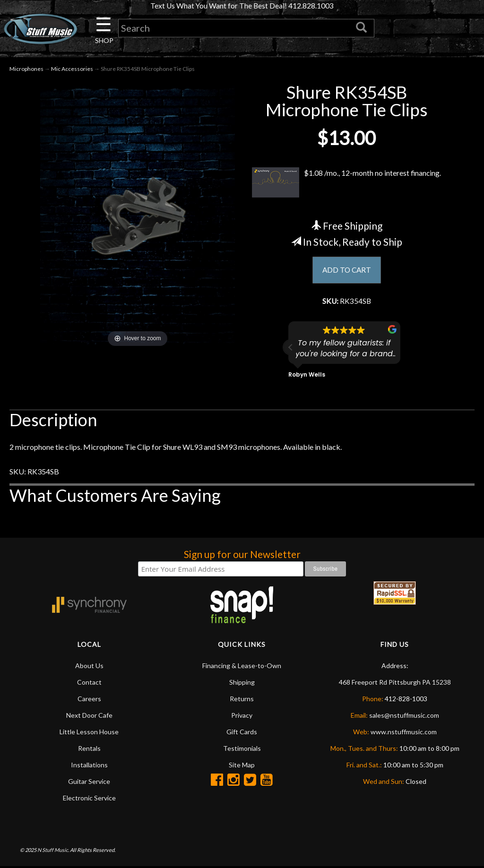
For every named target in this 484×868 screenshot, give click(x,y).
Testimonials (242, 750)
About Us (89, 667)
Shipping (242, 684)
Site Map (242, 767)
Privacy (242, 717)
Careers (89, 700)
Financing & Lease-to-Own (242, 667)
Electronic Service (89, 800)
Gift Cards (242, 734)
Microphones (26, 70)
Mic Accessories (72, 70)
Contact (89, 684)
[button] (291, 349)
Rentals (89, 750)
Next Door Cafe (89, 717)
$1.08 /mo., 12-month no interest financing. (346, 184)
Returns (242, 700)
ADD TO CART (347, 271)
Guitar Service (89, 783)
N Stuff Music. (53, 852)
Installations (89, 767)
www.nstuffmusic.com (404, 734)
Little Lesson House (89, 734)
